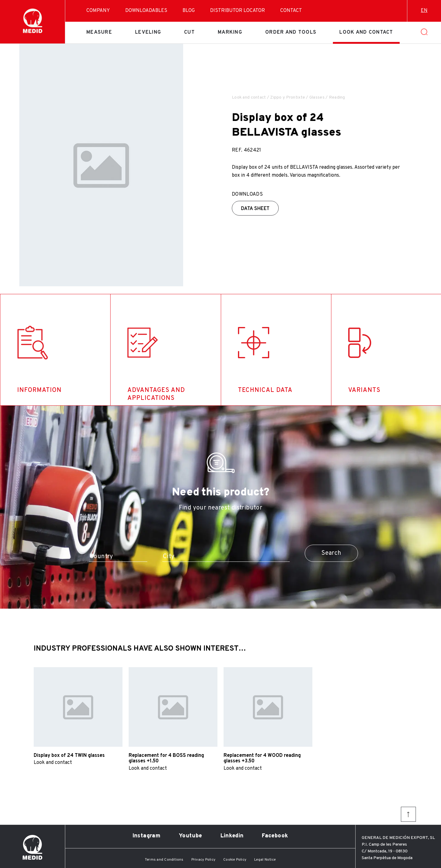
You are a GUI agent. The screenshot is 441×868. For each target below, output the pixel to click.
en (424, 11)
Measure (99, 32)
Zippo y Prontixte (288, 98)
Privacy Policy (203, 860)
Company (98, 11)
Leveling (148, 32)
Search (331, 553)
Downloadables (146, 11)
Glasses (317, 98)
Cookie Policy (235, 860)
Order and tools (291, 32)
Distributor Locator (237, 11)
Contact (291, 11)
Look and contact (366, 32)
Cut (189, 32)
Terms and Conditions (164, 860)
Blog (189, 11)
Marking (230, 32)
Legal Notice (265, 860)
